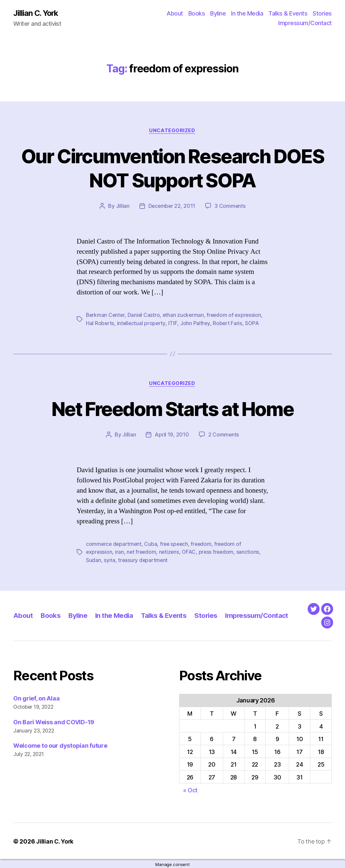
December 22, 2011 (172, 207)
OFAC (191, 552)
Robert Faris (228, 323)
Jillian (122, 207)
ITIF (173, 323)
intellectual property (142, 323)
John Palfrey (196, 323)
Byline (218, 13)
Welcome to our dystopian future (60, 745)
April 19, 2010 (172, 435)
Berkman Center (106, 316)
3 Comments (230, 207)
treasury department (143, 560)
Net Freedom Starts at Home (172, 409)
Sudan (94, 560)
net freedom (142, 552)
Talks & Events (288, 13)
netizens (171, 552)
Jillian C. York (37, 13)
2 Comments (223, 435)
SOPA (253, 323)
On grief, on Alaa (36, 698)
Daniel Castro (145, 316)
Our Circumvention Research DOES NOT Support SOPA (173, 168)
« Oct (191, 790)
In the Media (247, 13)
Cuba (152, 544)
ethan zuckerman (185, 316)
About (175, 13)
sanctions (251, 552)
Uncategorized (172, 131)
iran (120, 552)
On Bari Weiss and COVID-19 (54, 721)
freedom (204, 544)
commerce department (114, 544)
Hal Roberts (100, 323)
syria (110, 560)
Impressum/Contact (305, 23)
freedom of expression (236, 316)
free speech (176, 544)
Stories (322, 13)
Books (197, 13)
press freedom (219, 552)
